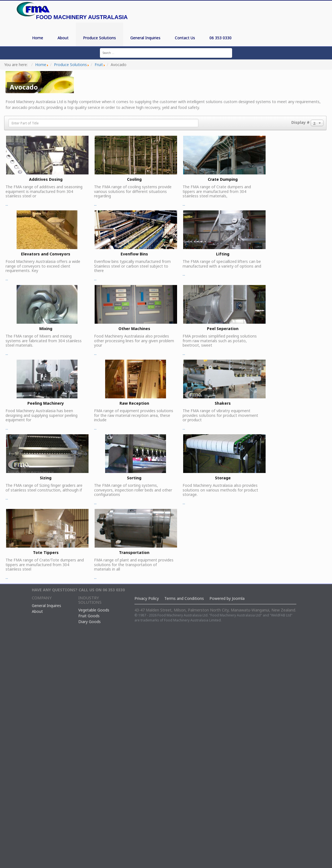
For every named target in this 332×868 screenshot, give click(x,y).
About (63, 38)
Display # (300, 122)
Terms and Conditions (184, 598)
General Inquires (46, 606)
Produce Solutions (99, 38)
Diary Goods (90, 622)
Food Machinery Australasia (82, 17)
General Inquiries (145, 38)
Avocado (24, 87)
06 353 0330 (221, 38)
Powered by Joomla (227, 598)
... (47, 171)
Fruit (99, 65)
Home (38, 38)
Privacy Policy (147, 598)
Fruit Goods (89, 616)
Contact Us (185, 38)
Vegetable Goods (94, 610)
